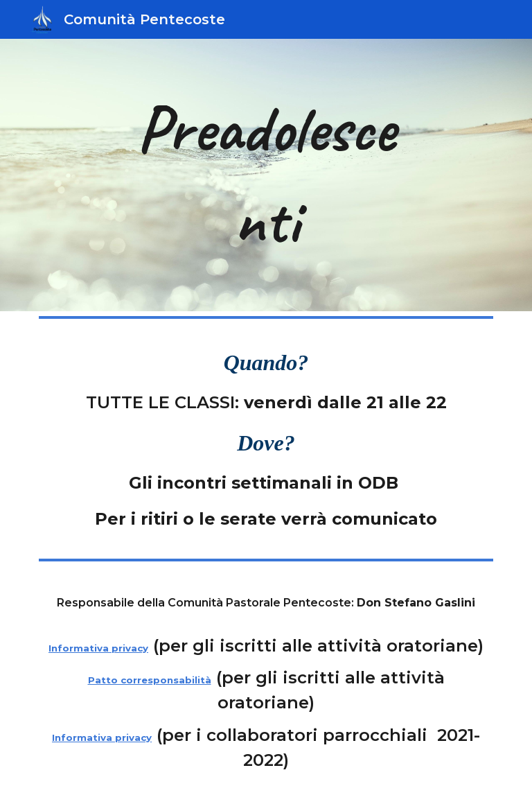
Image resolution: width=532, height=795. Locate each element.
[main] (266, 175)
